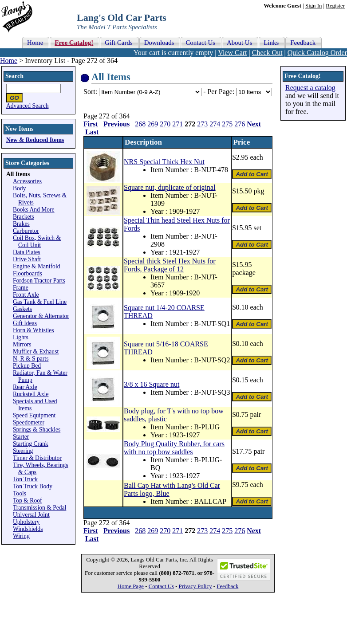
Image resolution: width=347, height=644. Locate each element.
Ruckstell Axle (31, 394)
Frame (21, 288)
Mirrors (22, 344)
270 (165, 124)
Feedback (227, 586)
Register (335, 6)
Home (9, 61)
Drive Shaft (27, 259)
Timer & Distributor (37, 458)
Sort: (90, 92)
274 (215, 124)
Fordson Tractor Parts (39, 281)
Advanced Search (28, 106)
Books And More (34, 210)
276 (240, 124)
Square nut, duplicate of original (170, 187)
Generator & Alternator (41, 316)
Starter (21, 437)
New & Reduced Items (35, 140)
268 (140, 124)
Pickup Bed (27, 366)
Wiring (21, 536)
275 (227, 124)
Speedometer (29, 422)
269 (153, 124)
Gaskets (22, 309)
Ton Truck (25, 479)
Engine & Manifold (36, 266)
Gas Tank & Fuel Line (40, 302)
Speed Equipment (34, 415)
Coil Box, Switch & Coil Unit (37, 241)
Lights (21, 337)
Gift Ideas (25, 323)
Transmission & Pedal (39, 508)
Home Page (131, 586)
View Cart (232, 53)
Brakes (21, 224)
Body (19, 188)
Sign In (313, 6)
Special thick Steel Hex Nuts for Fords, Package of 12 (170, 265)
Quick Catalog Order (317, 53)
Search (14, 76)
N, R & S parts (31, 359)
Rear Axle (25, 387)
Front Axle (26, 295)
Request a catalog (310, 88)
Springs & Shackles (37, 430)
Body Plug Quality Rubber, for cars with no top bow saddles (174, 448)
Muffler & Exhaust (36, 351)
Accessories (27, 181)
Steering (23, 451)
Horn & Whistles (34, 330)
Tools (20, 493)
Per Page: (222, 92)
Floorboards (28, 273)
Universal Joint (31, 515)
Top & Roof (28, 501)
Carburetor (26, 231)
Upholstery (26, 522)
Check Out (267, 53)
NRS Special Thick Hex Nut (164, 162)
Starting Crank (31, 444)
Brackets (24, 217)
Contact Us (161, 586)
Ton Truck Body (33, 486)
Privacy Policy (195, 586)
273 (202, 124)
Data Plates (27, 252)
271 (177, 124)
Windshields (28, 529)
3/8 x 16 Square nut (152, 384)
